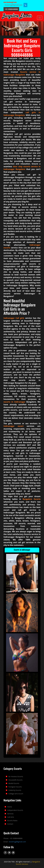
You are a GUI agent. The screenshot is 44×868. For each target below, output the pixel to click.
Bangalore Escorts (32, 499)
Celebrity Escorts (15, 790)
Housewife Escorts (15, 780)
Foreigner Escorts (15, 787)
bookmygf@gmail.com (14, 5)
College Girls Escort (16, 794)
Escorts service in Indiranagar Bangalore (22, 73)
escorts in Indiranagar (14, 402)
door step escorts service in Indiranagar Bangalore (22, 168)
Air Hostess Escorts (16, 776)
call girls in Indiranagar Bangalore (22, 114)
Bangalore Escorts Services (28, 863)
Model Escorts (14, 783)
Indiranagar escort (14, 426)
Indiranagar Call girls (14, 318)
